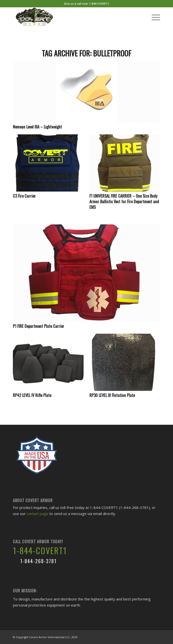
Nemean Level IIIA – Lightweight (37, 127)
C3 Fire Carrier (24, 196)
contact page (37, 514)
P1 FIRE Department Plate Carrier (39, 326)
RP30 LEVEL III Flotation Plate (112, 395)
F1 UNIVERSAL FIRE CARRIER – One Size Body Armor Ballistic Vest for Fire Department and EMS (124, 201)
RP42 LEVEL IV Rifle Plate (32, 395)
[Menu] (153, 17)
